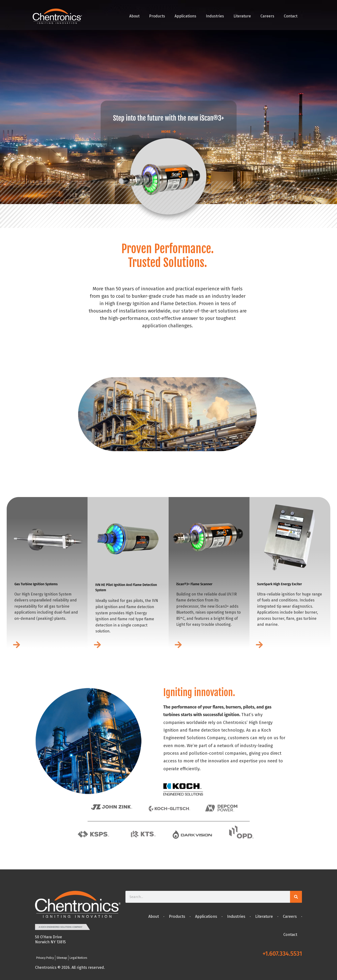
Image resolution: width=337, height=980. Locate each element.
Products (157, 16)
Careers (267, 16)
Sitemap (62, 958)
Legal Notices (78, 958)
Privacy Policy (45, 958)
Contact (291, 16)
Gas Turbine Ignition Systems (36, 584)
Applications (185, 16)
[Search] (296, 897)
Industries (215, 16)
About (134, 16)
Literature (242, 16)
